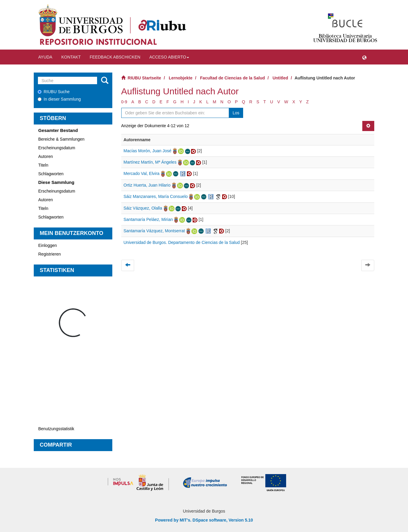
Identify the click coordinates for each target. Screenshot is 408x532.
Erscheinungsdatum (57, 148)
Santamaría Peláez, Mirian (148, 219)
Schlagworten (51, 174)
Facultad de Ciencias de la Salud (233, 78)
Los (236, 113)
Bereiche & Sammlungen (61, 139)
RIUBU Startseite (144, 78)
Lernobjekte (181, 78)
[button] (364, 57)
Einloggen (47, 245)
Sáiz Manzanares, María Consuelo (156, 196)
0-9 (124, 102)
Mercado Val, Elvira (142, 173)
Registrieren (49, 254)
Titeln (43, 165)
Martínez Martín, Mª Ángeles (150, 162)
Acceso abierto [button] (169, 57)
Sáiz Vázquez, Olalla (143, 208)
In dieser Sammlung (59, 99)
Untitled (280, 78)
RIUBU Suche (54, 92)
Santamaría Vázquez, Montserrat (154, 231)
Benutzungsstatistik (56, 429)
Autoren (46, 156)
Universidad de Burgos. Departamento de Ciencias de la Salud (182, 242)
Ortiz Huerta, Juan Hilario (147, 185)
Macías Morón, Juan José (148, 151)
